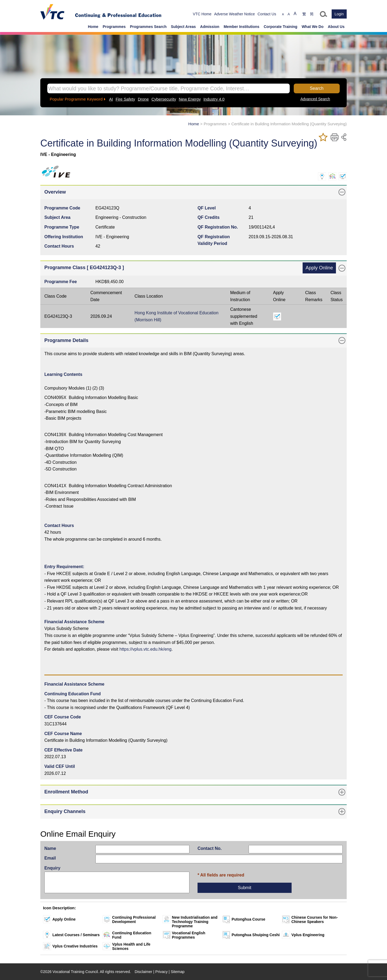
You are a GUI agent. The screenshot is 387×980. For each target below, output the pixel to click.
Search (317, 88)
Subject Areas (183, 27)
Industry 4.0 (214, 99)
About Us (336, 27)
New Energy (190, 99)
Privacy (162, 972)
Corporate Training (280, 27)
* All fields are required (221, 875)
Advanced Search (315, 99)
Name (50, 848)
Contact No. (210, 848)
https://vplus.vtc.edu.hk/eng (145, 649)
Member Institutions (241, 27)
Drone (143, 99)
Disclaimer (143, 972)
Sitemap (178, 972)
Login (339, 14)
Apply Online (319, 268)
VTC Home (202, 14)
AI (111, 99)
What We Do (312, 27)
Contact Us (267, 14)
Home (93, 27)
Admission (210, 27)
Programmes (114, 27)
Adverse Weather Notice (234, 14)
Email (50, 858)
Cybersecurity (164, 99)
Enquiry (52, 868)
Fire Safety (125, 99)
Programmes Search (148, 27)
